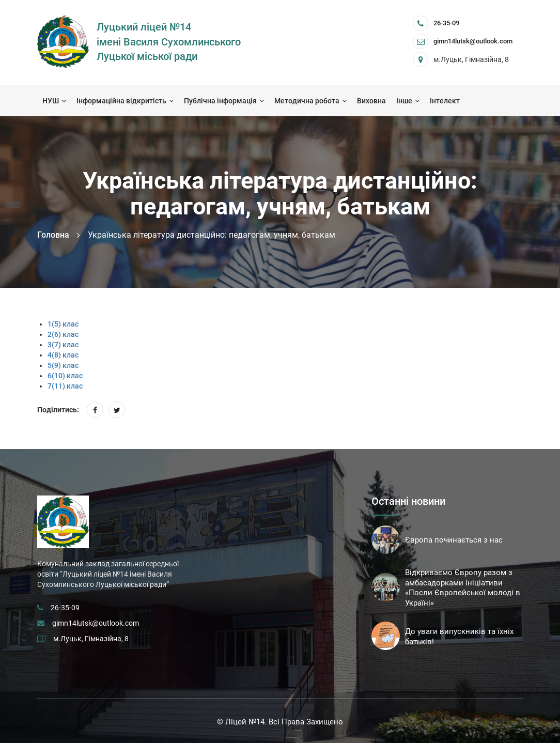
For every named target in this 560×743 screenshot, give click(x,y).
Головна (53, 235)
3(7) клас (63, 345)
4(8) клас (63, 355)
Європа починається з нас (454, 540)
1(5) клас (63, 324)
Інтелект (445, 101)
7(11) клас (65, 386)
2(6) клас (63, 334)
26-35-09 (446, 23)
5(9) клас (63, 365)
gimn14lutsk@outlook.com (96, 623)
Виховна (371, 101)
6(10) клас (65, 376)
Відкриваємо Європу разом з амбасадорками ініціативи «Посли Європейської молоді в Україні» (463, 588)
